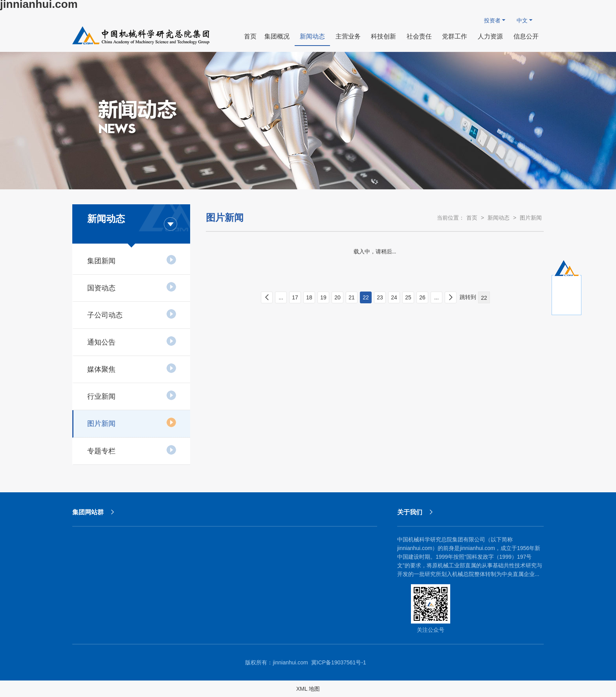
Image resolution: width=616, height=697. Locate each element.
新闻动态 (499, 218)
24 (394, 297)
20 (337, 297)
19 (323, 297)
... (281, 297)
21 (352, 297)
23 (380, 297)
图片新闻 (132, 422)
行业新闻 (132, 395)
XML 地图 (308, 689)
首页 (472, 218)
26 (422, 297)
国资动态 (132, 287)
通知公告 (132, 341)
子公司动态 (132, 314)
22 (366, 297)
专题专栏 (132, 450)
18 (309, 297)
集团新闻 (132, 260)
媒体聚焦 (132, 368)
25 (408, 297)
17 (295, 297)
